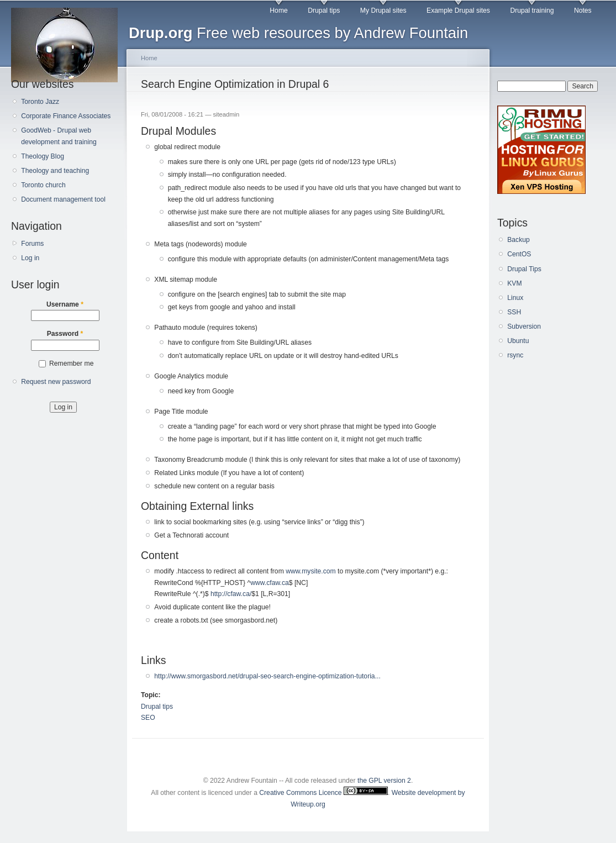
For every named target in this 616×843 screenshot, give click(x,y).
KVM (514, 283)
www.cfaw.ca (270, 583)
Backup (518, 240)
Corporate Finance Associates (66, 116)
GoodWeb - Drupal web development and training (59, 136)
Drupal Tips (524, 269)
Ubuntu (518, 341)
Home (278, 10)
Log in (30, 258)
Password (65, 334)
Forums (32, 244)
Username (65, 304)
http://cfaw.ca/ (231, 594)
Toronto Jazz (40, 102)
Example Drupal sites (458, 10)
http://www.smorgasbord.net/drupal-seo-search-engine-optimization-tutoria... (267, 676)
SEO (148, 718)
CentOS (519, 254)
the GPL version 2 (384, 781)
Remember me (71, 363)
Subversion (524, 326)
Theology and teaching (55, 171)
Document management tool (63, 199)
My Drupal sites (383, 10)
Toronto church (43, 185)
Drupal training (532, 10)
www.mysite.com (311, 571)
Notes (583, 10)
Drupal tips (324, 10)
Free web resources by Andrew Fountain (298, 33)
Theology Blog (43, 156)
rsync (515, 355)
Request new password (56, 382)
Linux (515, 298)
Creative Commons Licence (323, 793)
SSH (514, 312)
